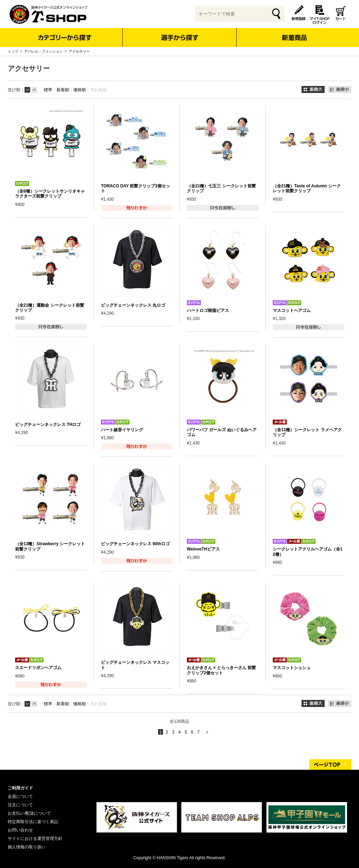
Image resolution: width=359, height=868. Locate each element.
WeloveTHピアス (203, 549)
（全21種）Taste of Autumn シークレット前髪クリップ (307, 188)
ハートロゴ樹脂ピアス (208, 311)
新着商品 (294, 33)
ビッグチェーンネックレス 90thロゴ (135, 544)
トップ (13, 51)
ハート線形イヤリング (122, 430)
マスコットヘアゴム (292, 311)
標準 (48, 90)
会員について (20, 796)
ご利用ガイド (20, 788)
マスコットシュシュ (292, 668)
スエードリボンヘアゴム (38, 668)
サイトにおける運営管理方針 (35, 839)
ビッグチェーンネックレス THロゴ (48, 425)
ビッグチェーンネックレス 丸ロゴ (133, 305)
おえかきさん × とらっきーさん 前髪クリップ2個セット (221, 670)
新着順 (63, 90)
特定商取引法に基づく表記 (33, 822)
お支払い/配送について (29, 813)
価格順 (80, 90)
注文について (20, 805)
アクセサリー (79, 51)
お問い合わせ (20, 830)
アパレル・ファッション (43, 51)
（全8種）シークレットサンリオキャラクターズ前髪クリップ (50, 194)
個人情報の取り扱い (27, 847)
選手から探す (180, 38)
